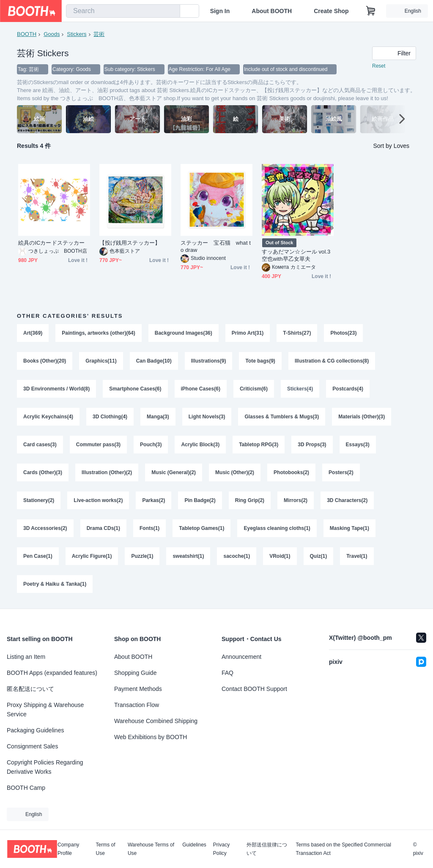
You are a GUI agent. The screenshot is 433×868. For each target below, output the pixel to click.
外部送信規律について (267, 849)
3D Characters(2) (347, 500)
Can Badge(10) (154, 361)
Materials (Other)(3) (362, 417)
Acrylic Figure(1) (92, 556)
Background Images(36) (184, 333)
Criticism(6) (254, 389)
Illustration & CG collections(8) (332, 361)
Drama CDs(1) (103, 528)
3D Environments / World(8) (56, 389)
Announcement (241, 657)
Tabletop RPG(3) (259, 445)
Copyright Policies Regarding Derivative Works (45, 767)
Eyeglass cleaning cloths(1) (277, 528)
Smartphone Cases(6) (135, 389)
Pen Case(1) (38, 556)
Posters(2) (341, 472)
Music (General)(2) (174, 472)
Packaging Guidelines (35, 730)
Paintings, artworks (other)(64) (98, 333)
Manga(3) (158, 417)
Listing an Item (26, 657)
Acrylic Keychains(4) (48, 417)
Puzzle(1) (142, 556)
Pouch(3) (151, 445)
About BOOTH (272, 11)
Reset (379, 66)
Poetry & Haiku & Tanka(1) (55, 584)
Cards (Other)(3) (43, 472)
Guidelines (194, 845)
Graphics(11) (101, 361)
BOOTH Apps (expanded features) (52, 673)
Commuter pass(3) (98, 445)
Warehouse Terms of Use (151, 849)
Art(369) (33, 333)
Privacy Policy (221, 849)
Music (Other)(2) (235, 472)
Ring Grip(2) (250, 500)
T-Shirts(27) (297, 333)
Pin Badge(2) (200, 500)
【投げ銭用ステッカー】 (130, 243)
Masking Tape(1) (349, 528)
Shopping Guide (135, 673)
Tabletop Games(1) (201, 528)
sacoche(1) (237, 556)
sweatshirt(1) (188, 556)
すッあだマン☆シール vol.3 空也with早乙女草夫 (296, 255)
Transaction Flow (137, 705)
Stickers (77, 34)
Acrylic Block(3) (200, 445)
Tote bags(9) (260, 361)
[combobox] (123, 11)
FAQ (227, 673)
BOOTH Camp (26, 788)
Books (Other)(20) (45, 361)
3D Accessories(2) (45, 528)
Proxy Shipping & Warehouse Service (45, 710)
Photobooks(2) (291, 472)
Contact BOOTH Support (254, 689)
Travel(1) (357, 556)
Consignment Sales (32, 746)
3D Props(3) (312, 445)
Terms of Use (106, 849)
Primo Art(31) (248, 333)
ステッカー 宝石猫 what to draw (216, 246)
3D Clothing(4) (110, 417)
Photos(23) (343, 333)
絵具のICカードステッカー (51, 243)
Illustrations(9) (209, 361)
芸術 (99, 34)
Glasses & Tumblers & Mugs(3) (282, 417)
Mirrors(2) (296, 500)
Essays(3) (358, 445)
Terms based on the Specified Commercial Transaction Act (343, 849)
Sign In (220, 11)
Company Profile (68, 849)
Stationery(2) (39, 500)
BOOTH (27, 34)
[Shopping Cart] (371, 11)
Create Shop (331, 11)
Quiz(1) (319, 556)
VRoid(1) (280, 556)
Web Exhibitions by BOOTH (151, 737)
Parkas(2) (153, 500)
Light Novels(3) (207, 417)
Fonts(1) (149, 528)
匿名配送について (30, 689)
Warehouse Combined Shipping (156, 721)
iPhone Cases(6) (201, 389)
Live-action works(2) (98, 500)
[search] (172, 11)
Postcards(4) (348, 389)
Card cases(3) (40, 445)
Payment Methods (138, 689)
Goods (52, 34)
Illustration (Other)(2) (107, 472)
